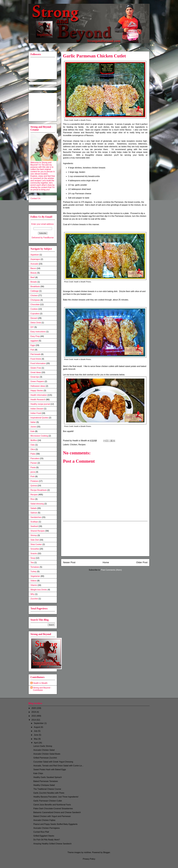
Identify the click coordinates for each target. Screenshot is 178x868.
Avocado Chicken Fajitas (44, 820)
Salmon (34, 513)
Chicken (74, 445)
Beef (33, 277)
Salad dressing (37, 504)
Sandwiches (36, 517)
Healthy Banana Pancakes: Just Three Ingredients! (56, 797)
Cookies (34, 309)
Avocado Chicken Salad (44, 750)
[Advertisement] (105, 539)
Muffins (34, 440)
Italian (33, 422)
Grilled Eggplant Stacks (44, 836)
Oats (33, 445)
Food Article (36, 359)
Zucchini (34, 599)
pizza (33, 472)
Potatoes (34, 481)
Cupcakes (35, 314)
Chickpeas (35, 300)
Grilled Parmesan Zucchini (45, 758)
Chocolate (35, 304)
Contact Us (35, 198)
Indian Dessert (37, 409)
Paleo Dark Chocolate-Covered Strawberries (53, 809)
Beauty (34, 273)
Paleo (33, 454)
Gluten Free (36, 368)
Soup (33, 558)
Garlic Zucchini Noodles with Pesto (49, 793)
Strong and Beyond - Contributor (42, 689)
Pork (33, 476)
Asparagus (35, 259)
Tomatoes (35, 567)
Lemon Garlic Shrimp (43, 746)
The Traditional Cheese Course (47, 789)
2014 (34, 720)
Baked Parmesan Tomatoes (46, 781)
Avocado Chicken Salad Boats (47, 754)
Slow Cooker (36, 544)
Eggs (33, 345)
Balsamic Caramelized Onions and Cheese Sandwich (57, 812)
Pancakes (35, 458)
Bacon (33, 268)
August (37, 727)
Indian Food (36, 413)
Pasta (33, 467)
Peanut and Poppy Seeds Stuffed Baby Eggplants (55, 824)
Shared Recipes (38, 531)
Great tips (35, 377)
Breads (34, 282)
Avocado (34, 264)
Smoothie (35, 549)
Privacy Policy (89, 859)
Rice (32, 499)
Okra (33, 449)
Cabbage (35, 291)
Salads (34, 508)
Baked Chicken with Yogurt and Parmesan (52, 816)
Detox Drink (36, 323)
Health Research (38, 400)
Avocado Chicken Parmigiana (46, 828)
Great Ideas (36, 372)
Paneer (34, 463)
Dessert (34, 318)
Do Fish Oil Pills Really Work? (47, 840)
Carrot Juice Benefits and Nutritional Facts (52, 805)
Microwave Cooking (39, 436)
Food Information (38, 363)
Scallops (34, 522)
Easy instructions (38, 332)
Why (32, 594)
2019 (34, 712)
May (36, 739)
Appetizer (35, 255)
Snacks (34, 554)
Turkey (33, 572)
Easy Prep (35, 336)
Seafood (34, 526)
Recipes (82, 445)
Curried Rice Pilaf (41, 832)
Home (106, 562)
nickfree (87, 852)
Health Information (39, 395)
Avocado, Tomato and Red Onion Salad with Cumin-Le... (58, 766)
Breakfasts (35, 286)
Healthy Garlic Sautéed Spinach (48, 777)
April (36, 743)
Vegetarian (35, 576)
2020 (34, 708)
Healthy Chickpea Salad (44, 785)
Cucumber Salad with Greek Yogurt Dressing (53, 762)
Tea (32, 563)
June (36, 735)
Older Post (142, 562)
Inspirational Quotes (39, 418)
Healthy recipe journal (40, 404)
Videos (34, 581)
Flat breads (35, 354)
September (39, 723)
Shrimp (34, 535)
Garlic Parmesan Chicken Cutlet (48, 801)
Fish (32, 350)
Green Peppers (37, 381)
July (36, 731)
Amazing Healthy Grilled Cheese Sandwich (52, 844)
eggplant (34, 341)
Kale (32, 431)
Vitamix (34, 585)
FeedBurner (49, 238)
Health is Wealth (40, 683)
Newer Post (69, 562)
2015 (34, 716)
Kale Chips (38, 773)
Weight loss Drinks (39, 590)
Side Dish (35, 540)
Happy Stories (37, 391)
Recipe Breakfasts (39, 490)
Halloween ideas (38, 386)
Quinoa (34, 486)
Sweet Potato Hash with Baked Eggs (50, 770)
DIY (32, 327)
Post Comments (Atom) (111, 570)
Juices (33, 427)
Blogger (106, 852)
